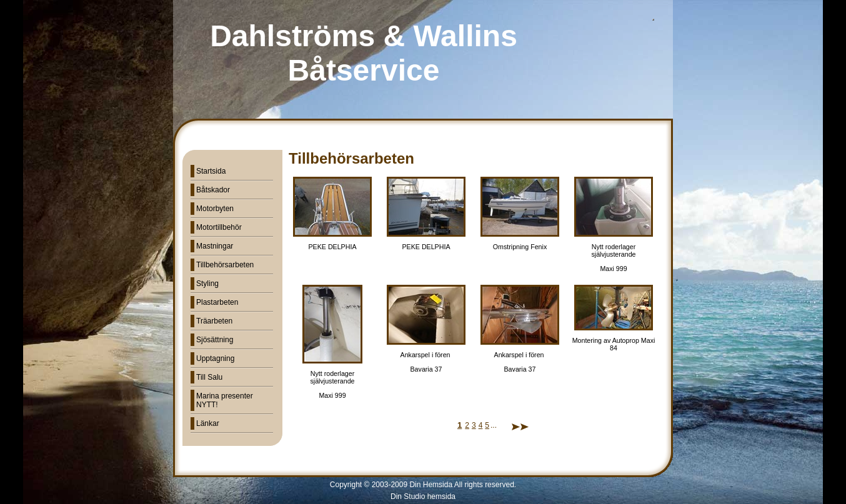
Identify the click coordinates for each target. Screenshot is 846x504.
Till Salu (209, 377)
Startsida (211, 171)
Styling (207, 284)
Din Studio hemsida (423, 497)
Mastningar (215, 246)
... (494, 425)
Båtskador (213, 190)
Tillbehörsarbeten (225, 265)
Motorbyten (215, 209)
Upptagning (215, 358)
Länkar (208, 423)
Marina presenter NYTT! (225, 400)
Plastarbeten (217, 302)
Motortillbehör (219, 227)
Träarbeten (214, 321)
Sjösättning (215, 340)
